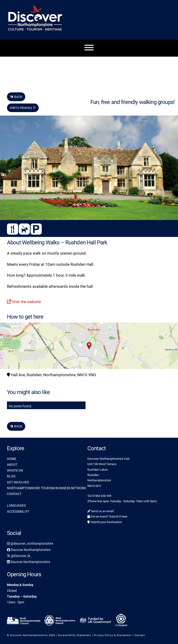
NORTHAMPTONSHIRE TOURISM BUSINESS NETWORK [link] (47, 488)
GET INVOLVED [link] (18, 482)
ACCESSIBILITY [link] (18, 511)
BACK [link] (16, 97)
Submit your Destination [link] (105, 522)
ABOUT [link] (12, 465)
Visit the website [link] (24, 302)
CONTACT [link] (14, 494)
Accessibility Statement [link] (75, 635)
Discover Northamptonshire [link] (29, 550)
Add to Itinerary (23, 108)
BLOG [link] (11, 476)
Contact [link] (140, 635)
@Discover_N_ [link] (19, 556)
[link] (24, 620)
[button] (89, 346)
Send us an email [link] (100, 511)
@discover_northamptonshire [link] (30, 544)
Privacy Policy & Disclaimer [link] (113, 635)
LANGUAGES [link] (16, 505)
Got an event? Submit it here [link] (107, 516)
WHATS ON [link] (15, 470)
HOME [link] (12, 459)
